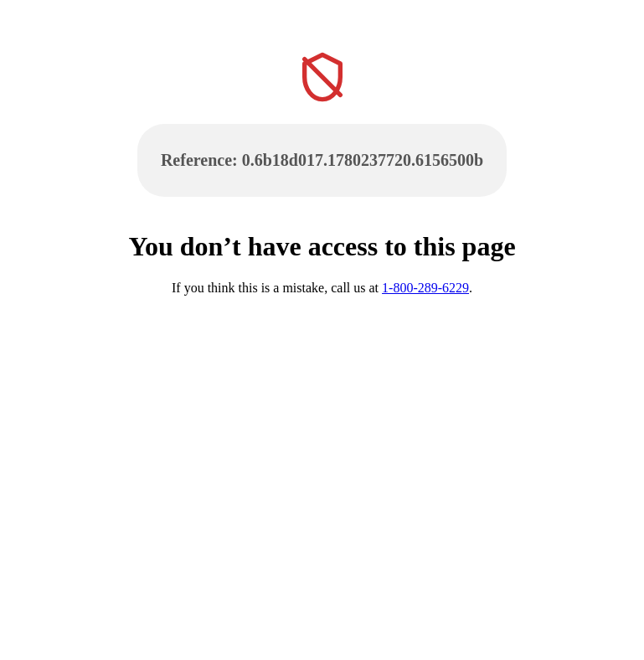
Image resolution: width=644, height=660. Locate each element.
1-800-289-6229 (425, 288)
